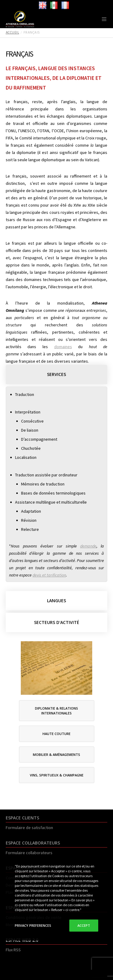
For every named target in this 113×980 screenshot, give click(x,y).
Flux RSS (13, 950)
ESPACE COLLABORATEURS (33, 843)
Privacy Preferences (33, 925)
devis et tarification (49, 575)
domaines (63, 347)
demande (88, 546)
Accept (84, 925)
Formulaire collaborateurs (29, 853)
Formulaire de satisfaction (29, 828)
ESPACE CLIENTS (22, 818)
